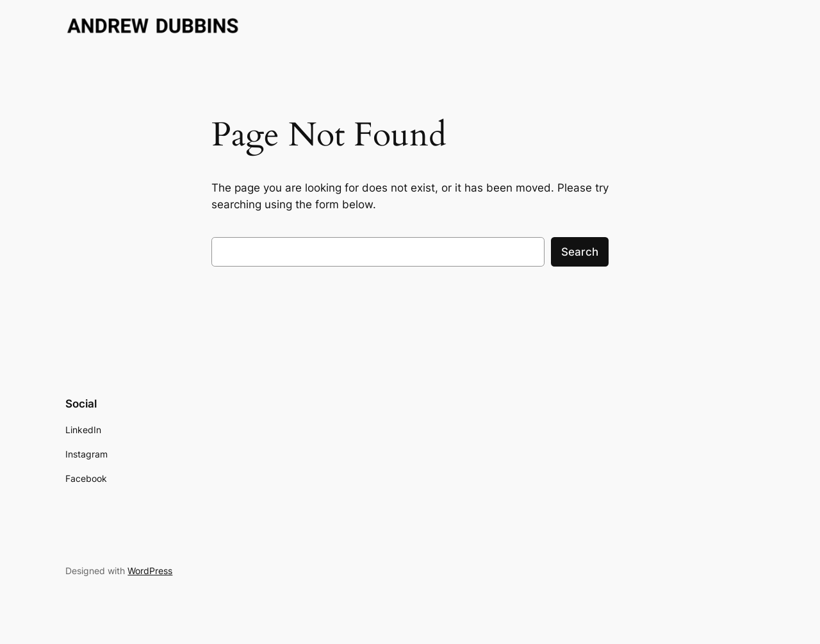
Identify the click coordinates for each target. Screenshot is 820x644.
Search (580, 252)
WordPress (150, 571)
